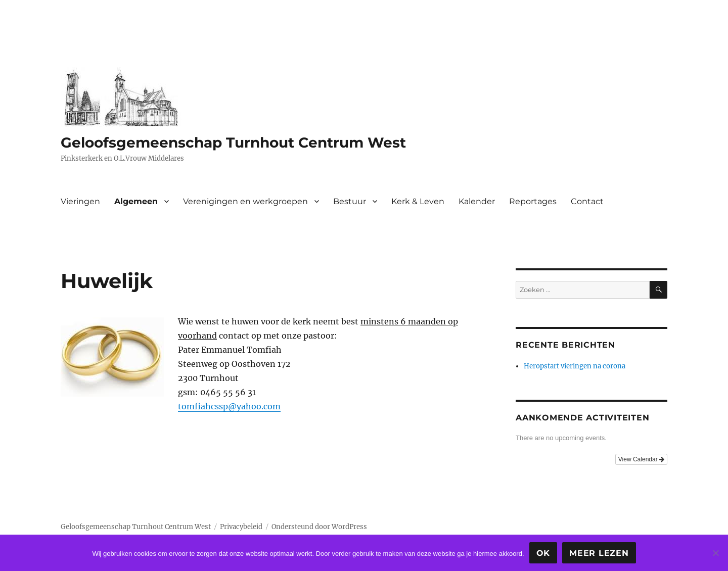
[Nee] (715, 553)
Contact (587, 201)
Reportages (533, 201)
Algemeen (136, 201)
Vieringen (80, 201)
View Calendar (641, 459)
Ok (543, 553)
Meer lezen (599, 553)
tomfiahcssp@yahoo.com (229, 406)
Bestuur (350, 201)
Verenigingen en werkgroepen (245, 201)
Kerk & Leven (418, 201)
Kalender (477, 201)
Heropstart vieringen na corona (575, 366)
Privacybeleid (241, 527)
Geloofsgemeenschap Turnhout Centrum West (233, 142)
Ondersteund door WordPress (319, 527)
